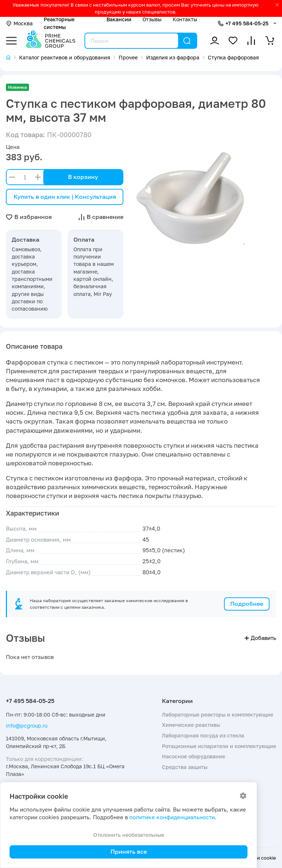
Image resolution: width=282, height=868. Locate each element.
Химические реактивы (191, 725)
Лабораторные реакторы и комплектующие (218, 715)
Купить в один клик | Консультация (65, 197)
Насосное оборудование (194, 756)
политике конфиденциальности (172, 817)
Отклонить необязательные (129, 835)
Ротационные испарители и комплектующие (219, 746)
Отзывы (152, 19)
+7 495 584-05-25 (247, 23)
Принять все (129, 851)
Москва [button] (19, 23)
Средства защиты (185, 767)
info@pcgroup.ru (27, 726)
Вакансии (119, 19)
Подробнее (247, 604)
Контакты (185, 19)
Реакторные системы (59, 23)
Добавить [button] (260, 638)
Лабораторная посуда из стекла (203, 735)
